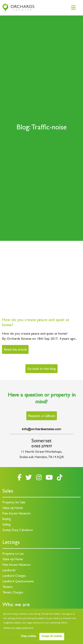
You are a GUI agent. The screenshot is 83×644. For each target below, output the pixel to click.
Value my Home (13, 508)
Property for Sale (14, 503)
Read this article (15, 350)
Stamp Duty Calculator (18, 530)
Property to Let (13, 554)
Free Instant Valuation (16, 514)
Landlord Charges (14, 576)
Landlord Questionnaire (18, 582)
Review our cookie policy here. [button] (19, 628)
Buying (7, 519)
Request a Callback (42, 416)
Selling (7, 525)
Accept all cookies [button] (52, 636)
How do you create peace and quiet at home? (36, 323)
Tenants (8, 587)
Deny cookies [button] (28, 636)
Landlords (9, 571)
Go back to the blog (41, 369)
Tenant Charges (13, 593)
